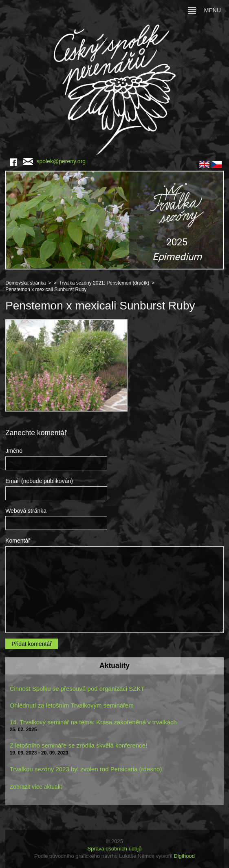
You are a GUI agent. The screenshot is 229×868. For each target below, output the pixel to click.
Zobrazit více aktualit (36, 787)
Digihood (184, 856)
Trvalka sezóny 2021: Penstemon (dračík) (104, 283)
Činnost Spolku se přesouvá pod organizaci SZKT (77, 689)
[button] (114, 220)
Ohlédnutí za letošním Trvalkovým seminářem (72, 705)
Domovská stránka (25, 283)
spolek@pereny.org (54, 161)
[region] (114, 220)
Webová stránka (26, 511)
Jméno (14, 451)
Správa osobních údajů (115, 849)
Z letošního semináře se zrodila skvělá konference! (79, 745)
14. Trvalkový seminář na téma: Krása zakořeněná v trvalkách (93, 722)
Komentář (18, 541)
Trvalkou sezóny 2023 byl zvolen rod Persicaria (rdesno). (87, 769)
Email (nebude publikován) (39, 481)
